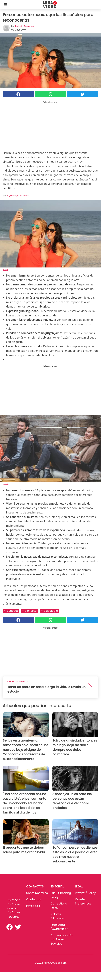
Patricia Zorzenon (25, 26)
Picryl (5, 269)
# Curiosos (11, 611)
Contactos (34, 899)
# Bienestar (30, 611)
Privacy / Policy (85, 893)
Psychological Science (18, 196)
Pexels (6, 484)
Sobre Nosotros (37, 893)
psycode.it (33, 906)
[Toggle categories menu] (5, 5)
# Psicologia (49, 611)
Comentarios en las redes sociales (62, 939)
